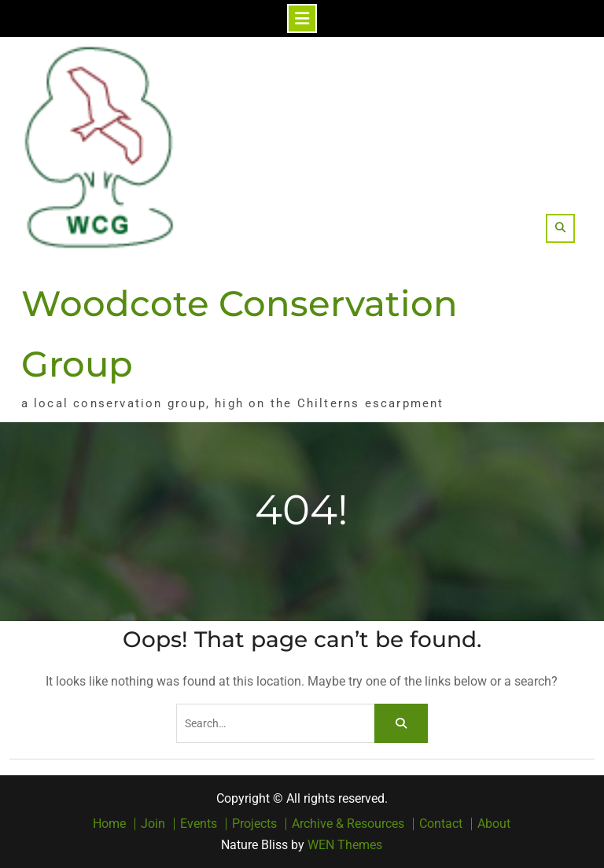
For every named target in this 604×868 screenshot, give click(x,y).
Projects (254, 824)
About (494, 824)
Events (199, 824)
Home (109, 824)
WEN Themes (345, 845)
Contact (441, 824)
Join (153, 824)
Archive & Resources (348, 824)
